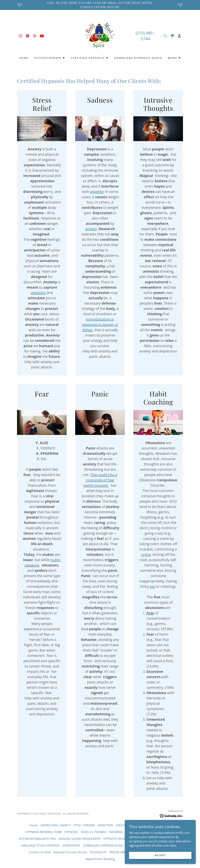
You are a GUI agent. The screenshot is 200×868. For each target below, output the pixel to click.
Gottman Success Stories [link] (70, 852)
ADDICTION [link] (105, 825)
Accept (160, 855)
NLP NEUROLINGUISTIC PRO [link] (37, 839)
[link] (21, 36)
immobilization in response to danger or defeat (100, 325)
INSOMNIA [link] (116, 832)
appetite (97, 192)
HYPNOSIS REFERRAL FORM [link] (44, 832)
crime (146, 554)
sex (152, 586)
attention (38, 293)
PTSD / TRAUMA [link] (84, 825)
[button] (179, 36)
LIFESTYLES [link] (123, 825)
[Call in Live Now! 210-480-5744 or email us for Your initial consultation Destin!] (100, 5)
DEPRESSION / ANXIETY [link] (56, 825)
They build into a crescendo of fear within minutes (100, 480)
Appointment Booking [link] (100, 859)
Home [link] (24, 58)
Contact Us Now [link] (40, 852)
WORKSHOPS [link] (71, 845)
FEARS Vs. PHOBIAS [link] (94, 832)
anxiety (91, 229)
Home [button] (34, 825)
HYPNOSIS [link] (71, 832)
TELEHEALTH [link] (98, 852)
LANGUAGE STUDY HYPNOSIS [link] (40, 845)
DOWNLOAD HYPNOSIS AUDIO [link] (138, 58)
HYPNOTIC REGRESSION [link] (119, 839)
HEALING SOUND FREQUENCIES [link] (80, 839)
